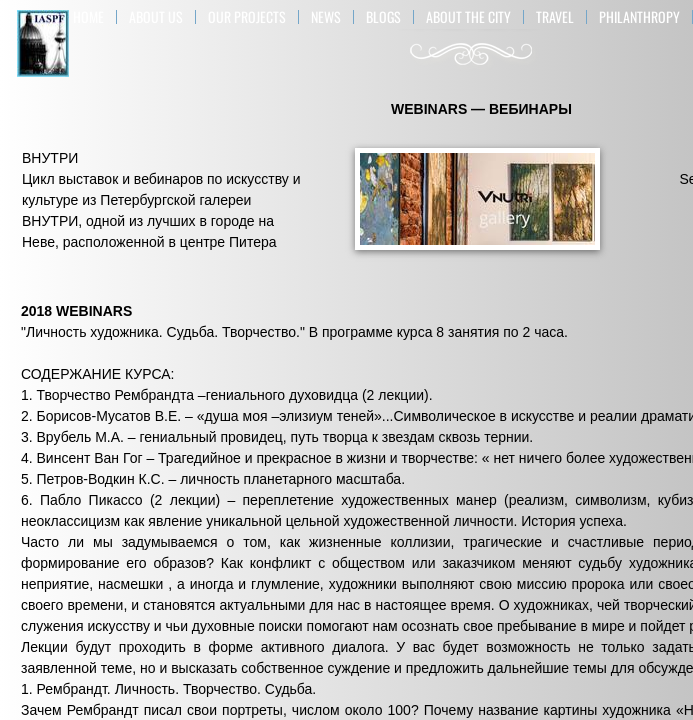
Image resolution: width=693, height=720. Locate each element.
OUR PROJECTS (247, 17)
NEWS (326, 17)
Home (88, 17)
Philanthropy (639, 17)
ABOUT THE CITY (468, 17)
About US (156, 17)
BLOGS (383, 17)
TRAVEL (555, 17)
